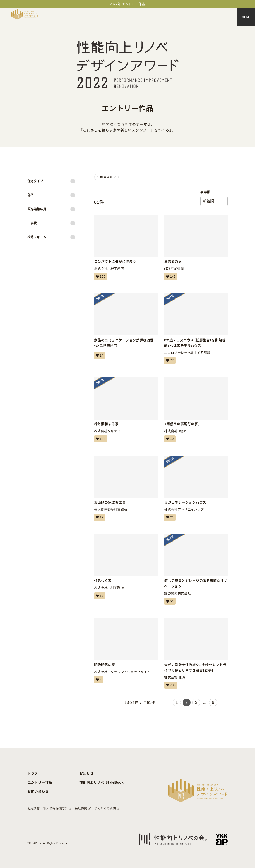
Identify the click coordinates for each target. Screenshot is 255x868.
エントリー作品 (40, 782)
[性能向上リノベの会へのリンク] (173, 839)
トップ (33, 773)
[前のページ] (167, 703)
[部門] (52, 195)
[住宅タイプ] (52, 181)
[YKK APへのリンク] (222, 839)
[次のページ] (223, 703)
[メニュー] (246, 17)
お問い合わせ (38, 791)
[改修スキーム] (52, 237)
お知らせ (87, 773)
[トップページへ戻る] (25, 14)
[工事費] (52, 223)
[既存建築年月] (52, 209)
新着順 (208, 201)
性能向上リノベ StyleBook (101, 782)
